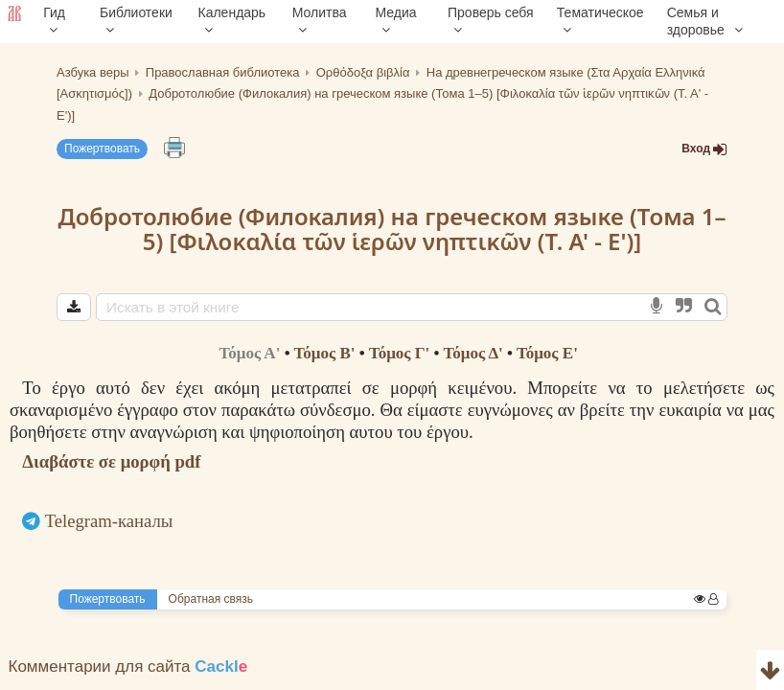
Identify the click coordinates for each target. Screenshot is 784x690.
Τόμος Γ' (399, 353)
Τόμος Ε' (547, 353)
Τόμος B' (325, 353)
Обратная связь (211, 599)
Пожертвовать (102, 149)
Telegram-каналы (109, 521)
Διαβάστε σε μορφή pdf (111, 461)
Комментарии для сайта (128, 667)
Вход (704, 149)
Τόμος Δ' (473, 353)
